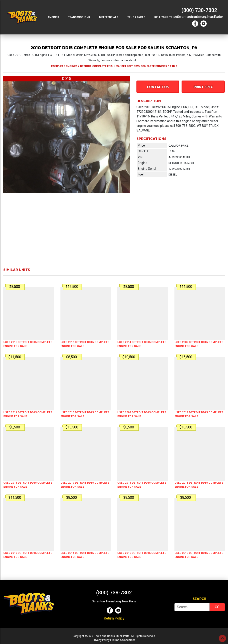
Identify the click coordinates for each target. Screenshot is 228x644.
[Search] (192, 607)
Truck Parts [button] (136, 17)
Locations (194, 17)
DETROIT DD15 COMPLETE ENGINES (144, 66)
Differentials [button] (109, 17)
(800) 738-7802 (199, 10)
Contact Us (158, 87)
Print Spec (203, 87)
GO (217, 607)
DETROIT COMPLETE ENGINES (99, 66)
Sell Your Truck (166, 17)
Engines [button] (54, 17)
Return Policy (114, 618)
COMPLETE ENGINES (64, 66)
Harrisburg (114, 601)
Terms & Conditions (124, 640)
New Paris (129, 601)
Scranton (98, 601)
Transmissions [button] (79, 17)
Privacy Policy (101, 640)
